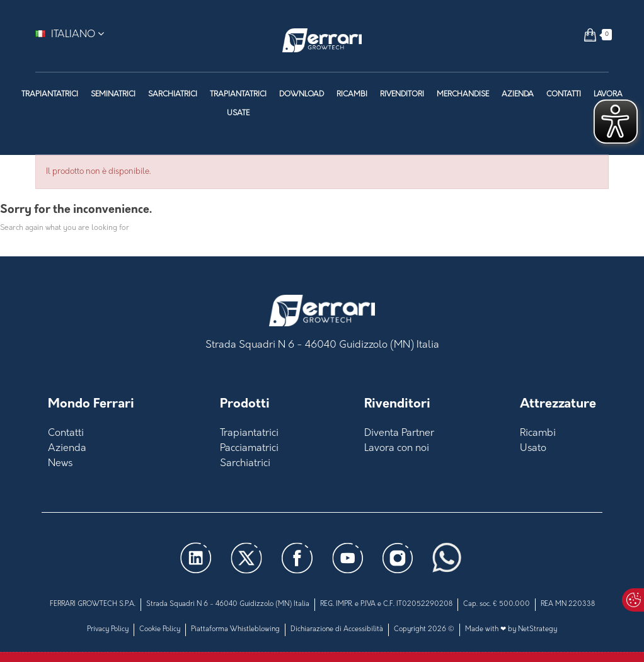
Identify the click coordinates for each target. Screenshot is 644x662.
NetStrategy (538, 630)
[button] (590, 35)
